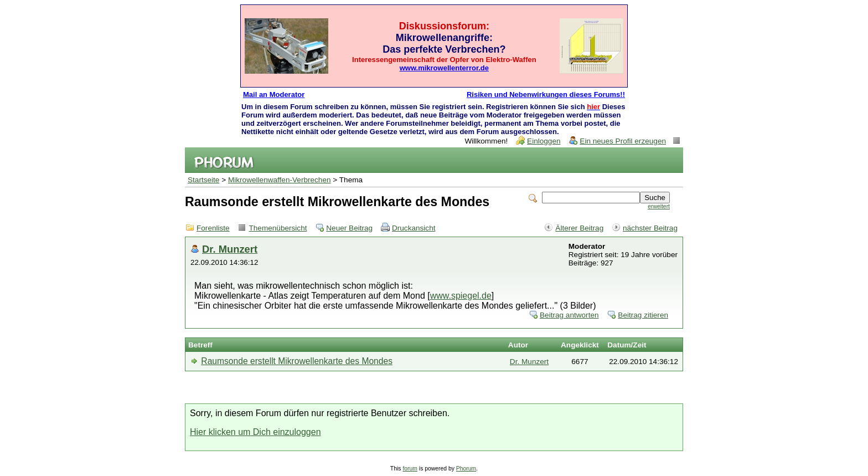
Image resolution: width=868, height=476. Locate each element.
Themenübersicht (278, 228)
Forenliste (213, 228)
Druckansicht (414, 228)
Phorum (466, 469)
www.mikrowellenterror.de (444, 68)
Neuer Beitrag (349, 228)
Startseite (203, 180)
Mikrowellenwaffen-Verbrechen (280, 180)
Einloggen (544, 141)
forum (410, 469)
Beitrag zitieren (643, 315)
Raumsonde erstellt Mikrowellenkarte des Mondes (297, 361)
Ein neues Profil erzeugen (623, 141)
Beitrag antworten (569, 315)
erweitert (659, 206)
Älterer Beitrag (579, 228)
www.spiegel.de (461, 296)
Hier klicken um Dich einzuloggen (255, 432)
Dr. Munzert (230, 249)
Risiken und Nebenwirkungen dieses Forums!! (546, 94)
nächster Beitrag (650, 228)
